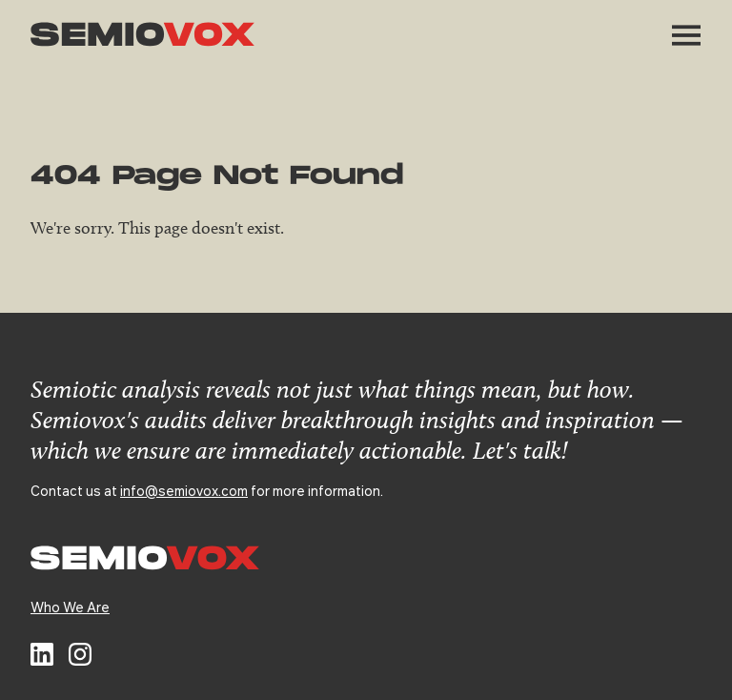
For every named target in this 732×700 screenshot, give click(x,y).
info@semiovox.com (184, 490)
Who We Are (70, 607)
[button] (686, 35)
